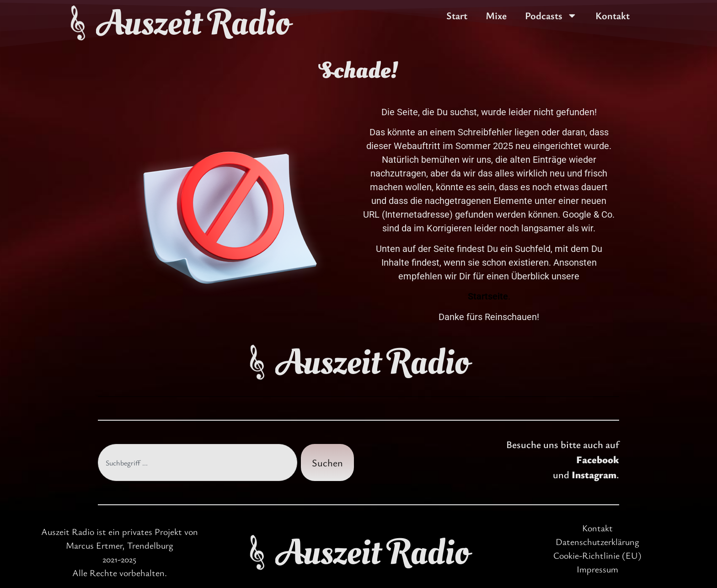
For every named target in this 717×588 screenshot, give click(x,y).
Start (457, 15)
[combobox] (198, 462)
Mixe (496, 15)
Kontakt (613, 15)
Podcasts (551, 16)
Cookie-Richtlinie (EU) (597, 555)
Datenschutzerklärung (597, 542)
